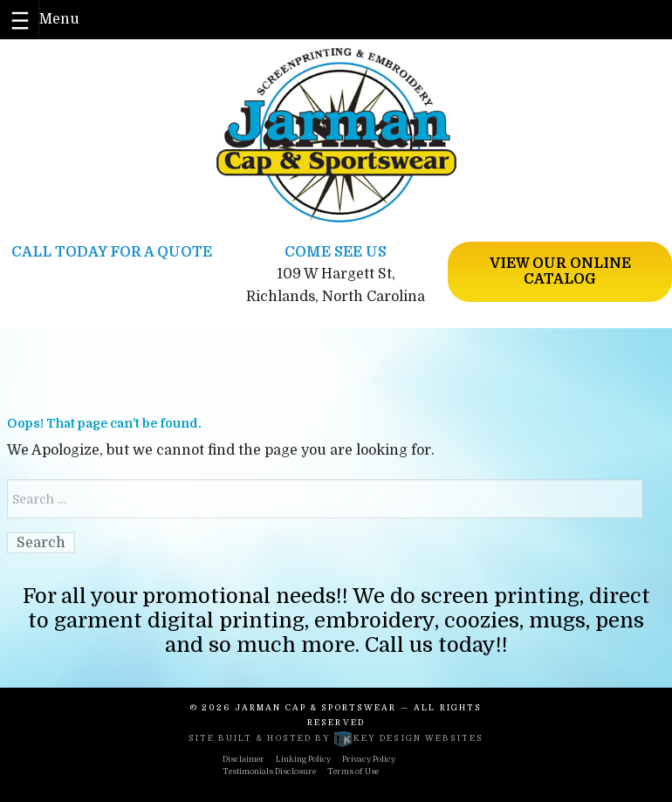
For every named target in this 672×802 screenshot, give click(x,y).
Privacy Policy (369, 759)
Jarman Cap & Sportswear (316, 708)
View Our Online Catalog (560, 271)
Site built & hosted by (336, 738)
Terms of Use (353, 771)
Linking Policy (303, 759)
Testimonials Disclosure (269, 771)
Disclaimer (243, 759)
